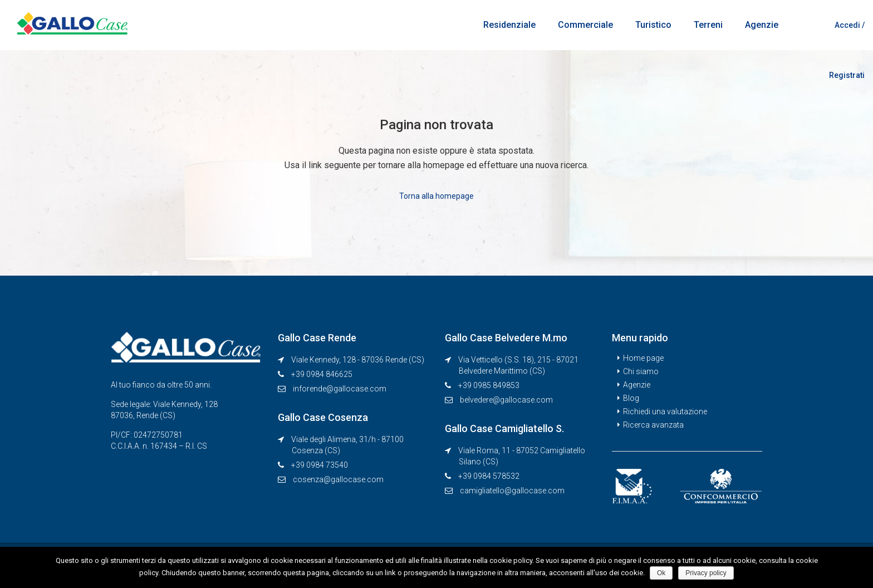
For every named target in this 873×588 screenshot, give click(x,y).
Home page (643, 357)
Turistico (653, 25)
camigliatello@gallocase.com (512, 490)
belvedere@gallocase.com (506, 399)
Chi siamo (641, 371)
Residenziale (509, 25)
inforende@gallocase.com (340, 388)
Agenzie (762, 25)
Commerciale (585, 25)
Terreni (708, 25)
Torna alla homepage (436, 195)
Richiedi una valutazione (665, 411)
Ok (662, 573)
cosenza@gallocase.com (338, 479)
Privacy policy (706, 573)
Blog (631, 398)
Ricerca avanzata (653, 424)
